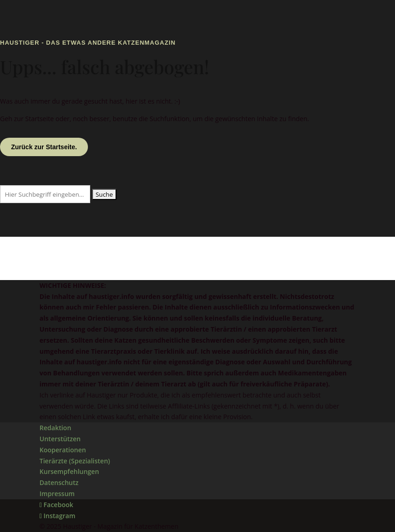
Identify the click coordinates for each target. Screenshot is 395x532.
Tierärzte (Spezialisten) (75, 461)
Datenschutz (59, 482)
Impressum (57, 494)
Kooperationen (63, 450)
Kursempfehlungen (69, 471)
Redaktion (55, 428)
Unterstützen (60, 439)
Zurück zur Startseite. (44, 147)
